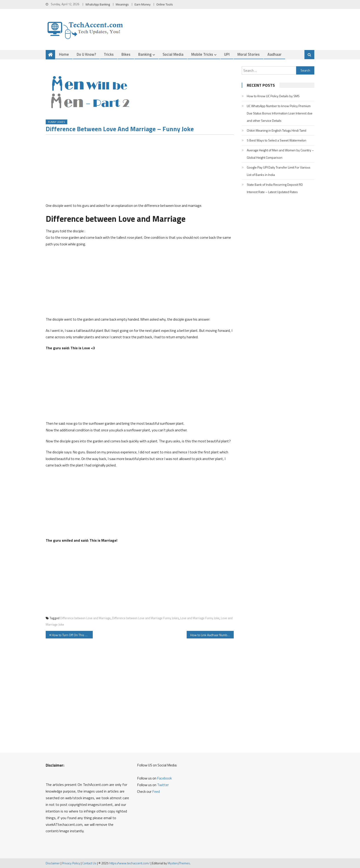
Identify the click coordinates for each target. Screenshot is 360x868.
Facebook (164, 778)
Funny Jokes (56, 122)
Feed (156, 791)
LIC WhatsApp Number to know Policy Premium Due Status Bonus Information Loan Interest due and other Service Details (280, 113)
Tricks (109, 54)
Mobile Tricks (202, 54)
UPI (227, 54)
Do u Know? (86, 54)
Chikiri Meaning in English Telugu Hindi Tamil (277, 130)
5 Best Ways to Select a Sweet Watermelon (277, 140)
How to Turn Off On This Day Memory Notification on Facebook (72, 635)
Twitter (163, 785)
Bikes (126, 54)
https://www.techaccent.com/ (130, 863)
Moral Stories (249, 54)
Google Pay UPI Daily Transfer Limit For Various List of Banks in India (279, 171)
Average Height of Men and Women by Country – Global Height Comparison (280, 154)
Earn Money (143, 4)
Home (64, 54)
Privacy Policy (71, 863)
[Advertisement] (140, 170)
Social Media (173, 54)
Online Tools (165, 4)
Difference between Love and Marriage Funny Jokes (145, 618)
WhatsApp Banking (98, 4)
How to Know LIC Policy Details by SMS (273, 96)
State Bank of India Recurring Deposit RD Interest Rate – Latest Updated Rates (275, 188)
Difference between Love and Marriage (85, 618)
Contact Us (89, 863)
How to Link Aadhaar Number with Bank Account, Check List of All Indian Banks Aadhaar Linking (212, 635)
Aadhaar (274, 54)
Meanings (122, 4)
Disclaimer (53, 863)
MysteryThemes (179, 863)
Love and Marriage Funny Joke (200, 618)
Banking (145, 54)
